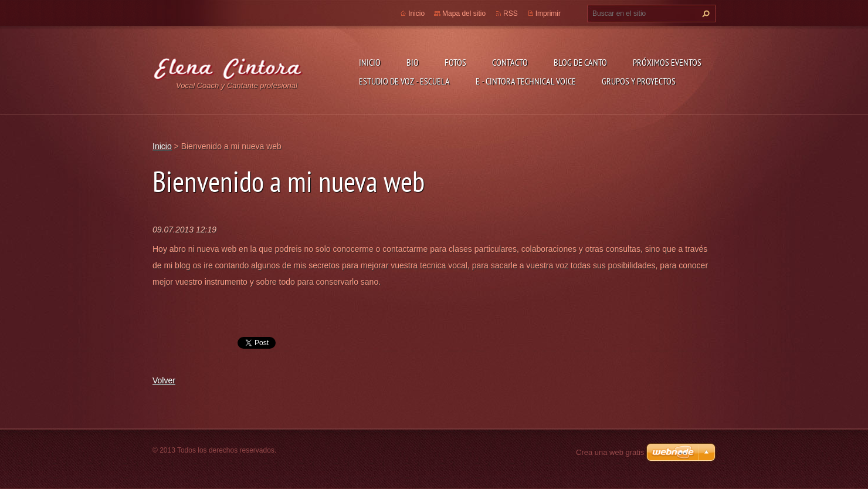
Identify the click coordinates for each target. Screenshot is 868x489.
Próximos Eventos (667, 62)
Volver (164, 380)
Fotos (455, 62)
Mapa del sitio (464, 14)
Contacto (510, 62)
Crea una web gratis (610, 452)
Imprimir (548, 14)
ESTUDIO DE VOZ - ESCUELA (404, 81)
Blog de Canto (580, 62)
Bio (413, 62)
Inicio (370, 62)
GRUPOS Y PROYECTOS (639, 81)
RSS (511, 14)
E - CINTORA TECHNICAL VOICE (526, 81)
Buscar (704, 14)
